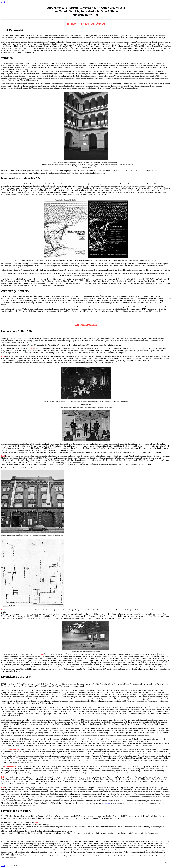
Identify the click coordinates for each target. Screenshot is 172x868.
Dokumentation (106, 803)
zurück (4, 2)
